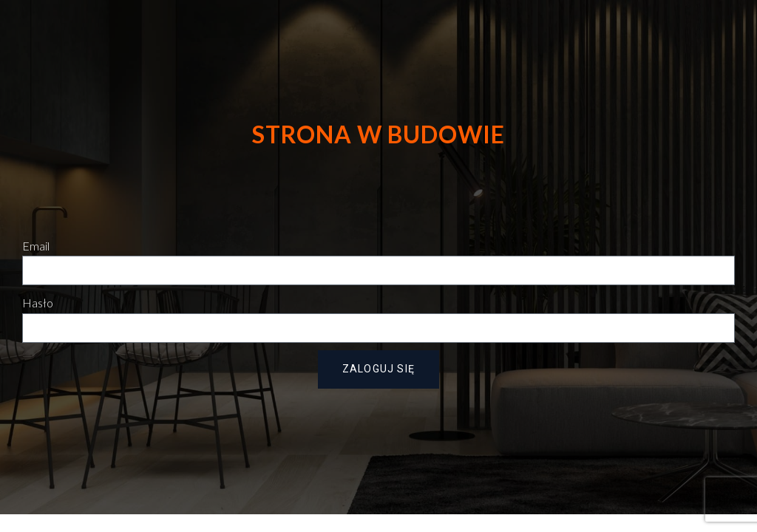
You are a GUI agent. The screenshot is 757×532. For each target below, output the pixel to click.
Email (36, 246)
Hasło (38, 303)
